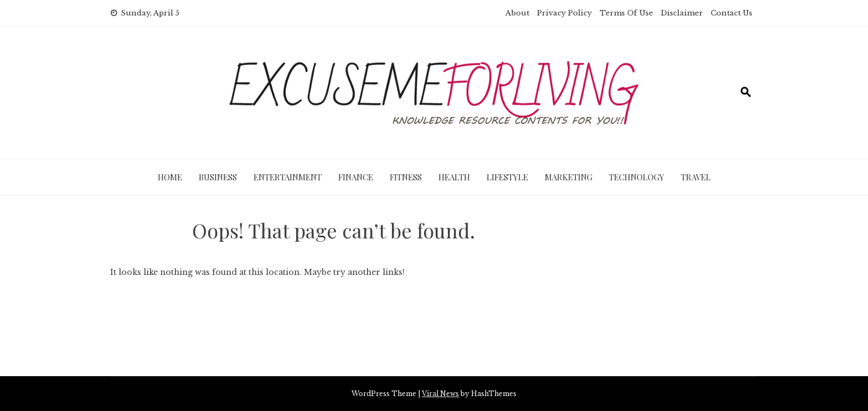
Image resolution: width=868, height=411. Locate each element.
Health (454, 177)
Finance (356, 177)
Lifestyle (507, 177)
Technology (637, 177)
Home (170, 177)
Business (218, 177)
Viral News (440, 394)
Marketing (569, 177)
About (517, 13)
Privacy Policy (564, 13)
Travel (696, 177)
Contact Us (732, 13)
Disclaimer (682, 13)
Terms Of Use (626, 13)
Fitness (406, 177)
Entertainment (288, 177)
